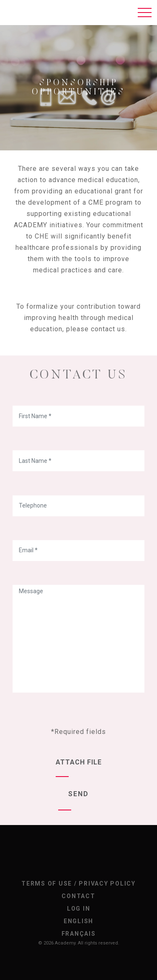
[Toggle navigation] (144, 13)
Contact (78, 896)
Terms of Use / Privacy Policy (78, 884)
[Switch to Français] (78, 934)
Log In (79, 909)
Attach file (79, 762)
